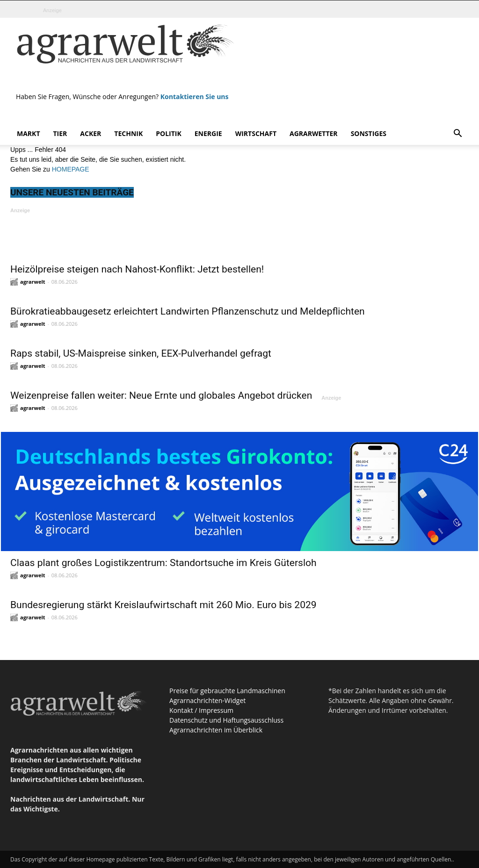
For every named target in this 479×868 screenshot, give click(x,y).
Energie (208, 133)
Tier (60, 133)
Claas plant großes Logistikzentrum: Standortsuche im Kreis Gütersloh (163, 563)
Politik (169, 133)
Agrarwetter (314, 133)
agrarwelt (33, 282)
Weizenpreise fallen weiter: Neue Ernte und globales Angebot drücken (161, 395)
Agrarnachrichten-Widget (207, 700)
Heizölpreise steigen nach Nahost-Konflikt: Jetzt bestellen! (137, 269)
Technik (128, 133)
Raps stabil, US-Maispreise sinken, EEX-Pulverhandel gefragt (141, 353)
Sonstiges (369, 133)
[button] (457, 134)
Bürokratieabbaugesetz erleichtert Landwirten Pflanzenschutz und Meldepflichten (188, 311)
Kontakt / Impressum (201, 710)
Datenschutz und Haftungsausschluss (226, 720)
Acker (91, 133)
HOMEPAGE (71, 169)
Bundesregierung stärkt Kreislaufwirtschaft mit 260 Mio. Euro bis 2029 (163, 605)
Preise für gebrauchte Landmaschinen (227, 691)
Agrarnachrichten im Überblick (216, 730)
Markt (29, 133)
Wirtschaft (256, 133)
